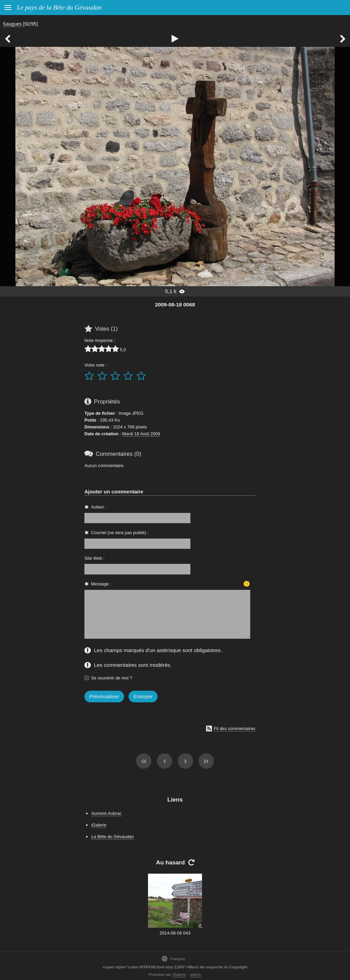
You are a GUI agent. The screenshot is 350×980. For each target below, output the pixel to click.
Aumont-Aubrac (106, 813)
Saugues (12, 24)
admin (196, 975)
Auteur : (99, 507)
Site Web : (95, 558)
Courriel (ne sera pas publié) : (120, 533)
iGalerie (99, 825)
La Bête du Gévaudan (113, 837)
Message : (101, 584)
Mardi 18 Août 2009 (141, 434)
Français (173, 959)
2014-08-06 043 (175, 933)
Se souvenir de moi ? (112, 678)
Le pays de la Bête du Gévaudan (59, 7)
